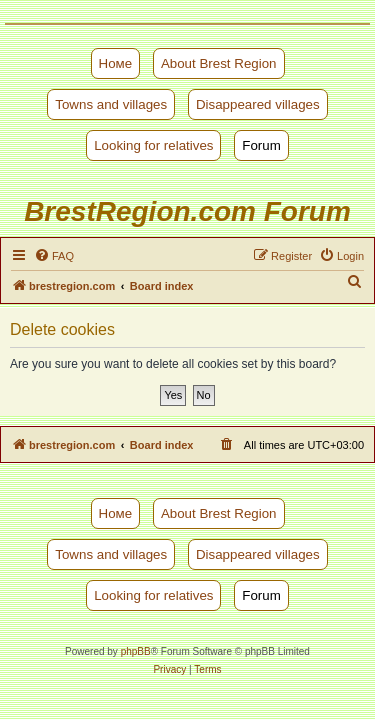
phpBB (136, 651)
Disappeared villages (258, 104)
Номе (116, 63)
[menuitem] (54, 256)
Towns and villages (111, 104)
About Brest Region (219, 63)
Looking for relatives (153, 145)
